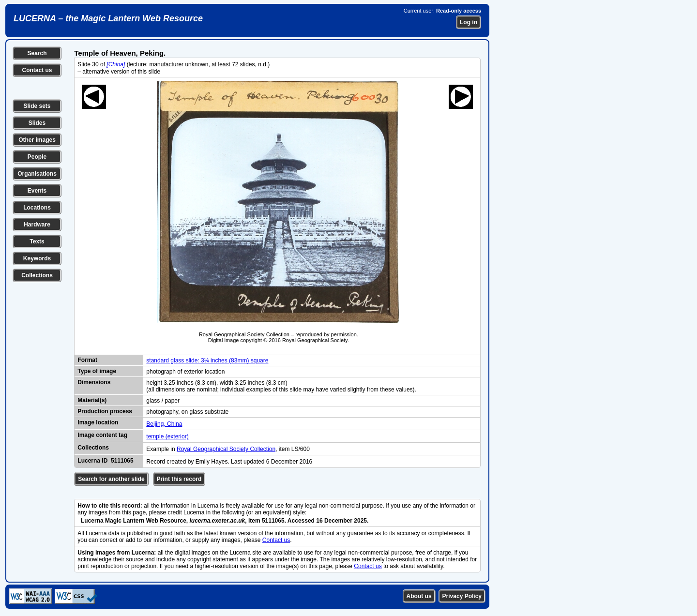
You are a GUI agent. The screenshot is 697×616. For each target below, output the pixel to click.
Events (37, 191)
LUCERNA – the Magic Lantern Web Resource (108, 18)
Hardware (37, 225)
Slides (37, 123)
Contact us (37, 70)
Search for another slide (111, 479)
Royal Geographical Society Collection (226, 449)
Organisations (37, 174)
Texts (37, 241)
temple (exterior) (167, 436)
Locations (37, 208)
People (37, 157)
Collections (37, 275)
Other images (37, 140)
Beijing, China (164, 424)
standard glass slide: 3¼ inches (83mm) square (207, 361)
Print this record (179, 479)
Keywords (37, 258)
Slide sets (37, 106)
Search (37, 53)
